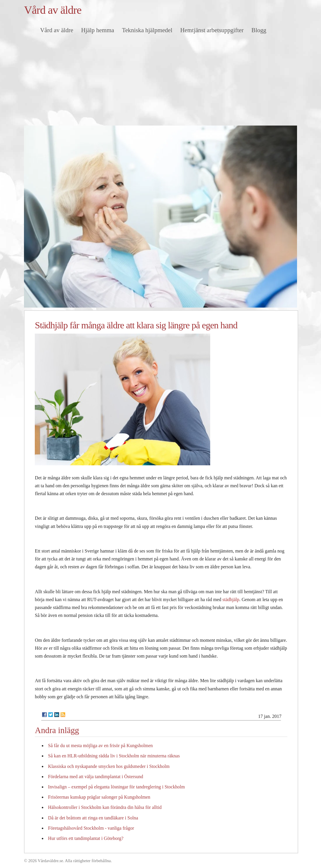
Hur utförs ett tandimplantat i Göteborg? (86, 838)
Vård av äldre (53, 10)
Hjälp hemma (98, 30)
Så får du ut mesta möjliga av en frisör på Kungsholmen (100, 746)
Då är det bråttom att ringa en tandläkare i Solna (93, 818)
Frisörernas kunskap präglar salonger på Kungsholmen (99, 797)
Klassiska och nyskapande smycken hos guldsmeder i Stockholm (109, 766)
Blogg (259, 30)
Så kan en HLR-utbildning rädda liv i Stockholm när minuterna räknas (114, 756)
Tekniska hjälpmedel (147, 30)
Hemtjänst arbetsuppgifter (212, 30)
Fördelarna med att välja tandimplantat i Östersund (95, 777)
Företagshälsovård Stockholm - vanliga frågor (91, 828)
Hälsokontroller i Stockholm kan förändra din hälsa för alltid (105, 807)
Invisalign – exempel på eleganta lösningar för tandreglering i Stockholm (116, 787)
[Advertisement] (160, 82)
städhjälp (231, 599)
